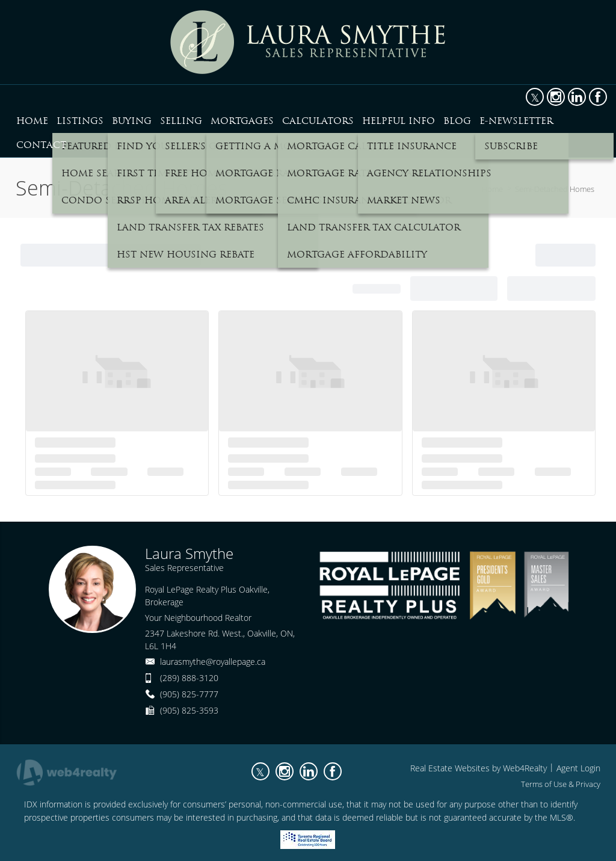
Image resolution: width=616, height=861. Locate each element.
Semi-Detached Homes (555, 189)
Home (492, 189)
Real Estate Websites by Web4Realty (479, 768)
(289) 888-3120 (189, 678)
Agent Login (578, 768)
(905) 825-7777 (189, 694)
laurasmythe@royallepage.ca (213, 662)
